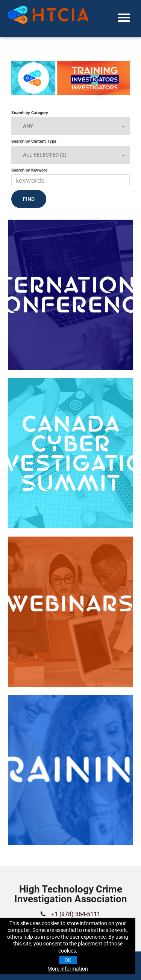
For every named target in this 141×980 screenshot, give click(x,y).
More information (68, 969)
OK (68, 960)
